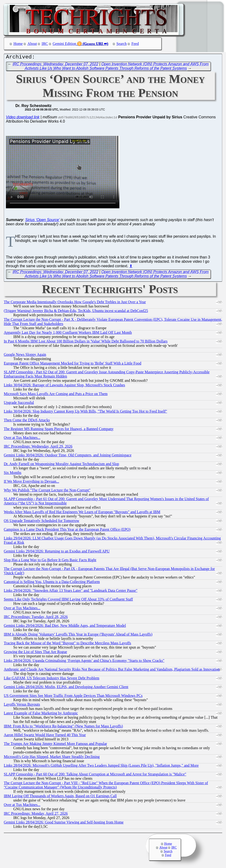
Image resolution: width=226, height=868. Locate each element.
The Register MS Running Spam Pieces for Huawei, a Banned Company (59, 430)
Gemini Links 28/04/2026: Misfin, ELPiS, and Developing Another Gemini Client (66, 688)
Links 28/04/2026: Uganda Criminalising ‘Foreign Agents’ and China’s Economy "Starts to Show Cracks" (84, 662)
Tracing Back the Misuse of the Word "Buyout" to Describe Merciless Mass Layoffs (67, 644)
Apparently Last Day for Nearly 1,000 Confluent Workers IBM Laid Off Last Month (68, 334)
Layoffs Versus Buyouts (22, 706)
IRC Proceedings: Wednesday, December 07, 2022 (56, 65)
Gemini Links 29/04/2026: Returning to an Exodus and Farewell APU (57, 552)
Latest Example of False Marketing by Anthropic (41, 714)
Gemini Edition (64, 44)
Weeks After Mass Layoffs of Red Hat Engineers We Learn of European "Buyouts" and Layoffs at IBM (82, 513)
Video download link (23, 118)
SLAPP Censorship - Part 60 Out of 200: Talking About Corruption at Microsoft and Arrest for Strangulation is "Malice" (95, 775)
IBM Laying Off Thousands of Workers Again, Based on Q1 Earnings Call (60, 797)
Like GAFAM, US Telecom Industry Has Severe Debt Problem (52, 679)
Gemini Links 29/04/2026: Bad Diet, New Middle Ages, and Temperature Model (65, 627)
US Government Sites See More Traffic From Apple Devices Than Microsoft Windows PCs (73, 697)
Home (18, 44)
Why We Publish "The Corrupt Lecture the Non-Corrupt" (47, 491)
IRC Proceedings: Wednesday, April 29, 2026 (38, 447)
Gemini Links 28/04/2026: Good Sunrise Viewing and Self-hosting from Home (64, 823)
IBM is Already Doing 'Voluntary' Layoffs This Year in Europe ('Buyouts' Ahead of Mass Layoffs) (78, 635)
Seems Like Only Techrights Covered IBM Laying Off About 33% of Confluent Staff (68, 600)
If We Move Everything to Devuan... (31, 483)
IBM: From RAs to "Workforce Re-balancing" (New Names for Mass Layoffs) (63, 727)
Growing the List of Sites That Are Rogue (35, 653)
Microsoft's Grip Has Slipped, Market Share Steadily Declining (52, 758)
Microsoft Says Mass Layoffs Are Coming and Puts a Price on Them (56, 395)
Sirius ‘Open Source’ (42, 221)
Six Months (13, 474)
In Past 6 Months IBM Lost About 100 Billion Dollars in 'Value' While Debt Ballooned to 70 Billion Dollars (86, 342)
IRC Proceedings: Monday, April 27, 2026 (36, 815)
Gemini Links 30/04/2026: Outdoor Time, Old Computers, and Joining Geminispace (68, 456)
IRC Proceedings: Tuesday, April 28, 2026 (36, 618)
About (32, 44)
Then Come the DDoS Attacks (27, 421)
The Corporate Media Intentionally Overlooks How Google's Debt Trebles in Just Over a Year (75, 303)
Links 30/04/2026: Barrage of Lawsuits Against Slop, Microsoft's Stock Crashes (64, 386)
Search (122, 44)
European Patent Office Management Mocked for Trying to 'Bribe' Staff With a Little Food (72, 364)
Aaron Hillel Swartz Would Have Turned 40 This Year (45, 736)
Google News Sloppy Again (25, 356)
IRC (45, 44)
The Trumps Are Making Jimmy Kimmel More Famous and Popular (55, 745)
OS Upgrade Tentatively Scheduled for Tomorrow (41, 522)
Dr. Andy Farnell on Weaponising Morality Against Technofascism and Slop (61, 465)
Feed (135, 44)
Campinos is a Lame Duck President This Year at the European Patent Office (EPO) (67, 531)
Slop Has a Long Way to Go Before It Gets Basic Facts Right (50, 561)
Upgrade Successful (19, 404)
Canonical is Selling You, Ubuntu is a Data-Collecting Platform (52, 583)
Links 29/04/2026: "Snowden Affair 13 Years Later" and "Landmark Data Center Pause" (71, 592)
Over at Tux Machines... (22, 439)
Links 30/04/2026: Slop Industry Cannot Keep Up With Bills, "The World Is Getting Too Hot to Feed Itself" (85, 412)
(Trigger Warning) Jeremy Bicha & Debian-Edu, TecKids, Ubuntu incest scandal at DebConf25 (76, 312)
